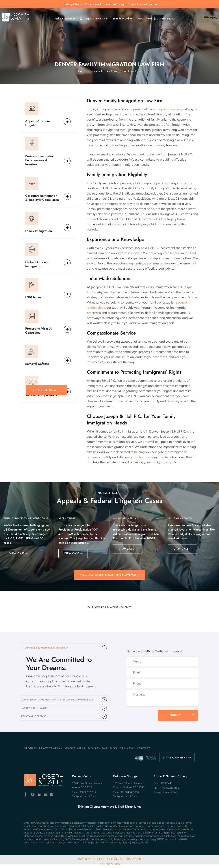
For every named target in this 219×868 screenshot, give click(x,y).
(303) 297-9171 (164, 19)
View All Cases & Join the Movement (109, 575)
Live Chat (102, 19)
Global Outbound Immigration (37, 264)
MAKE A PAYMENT (175, 761)
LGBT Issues (33, 297)
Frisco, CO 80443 (163, 787)
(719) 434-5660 (130, 796)
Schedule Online (123, 19)
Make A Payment (65, 19)
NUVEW (100, 846)
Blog (113, 752)
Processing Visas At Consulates (39, 330)
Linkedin (39, 798)
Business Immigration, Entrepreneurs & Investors (40, 160)
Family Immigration (39, 231)
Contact (143, 752)
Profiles (30, 752)
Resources (75, 846)
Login (88, 19)
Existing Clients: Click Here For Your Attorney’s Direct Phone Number (109, 4)
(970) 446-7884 (171, 792)
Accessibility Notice (118, 846)
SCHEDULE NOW (45, 390)
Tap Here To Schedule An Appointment (109, 861)
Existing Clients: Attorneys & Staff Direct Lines (110, 810)
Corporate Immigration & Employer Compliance (42, 198)
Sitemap (88, 846)
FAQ (90, 752)
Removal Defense (37, 364)
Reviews (101, 752)
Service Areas (75, 752)
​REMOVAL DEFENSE (35, 720)
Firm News (127, 752)
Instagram (52, 798)
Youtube (46, 798)
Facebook (26, 798)
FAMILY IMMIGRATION (36, 710)
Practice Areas (50, 752)
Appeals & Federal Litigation (38, 123)
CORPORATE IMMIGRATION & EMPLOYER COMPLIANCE (60, 701)
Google (33, 798)
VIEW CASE (17, 553)
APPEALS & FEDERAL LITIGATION (49, 648)
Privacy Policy (140, 846)
